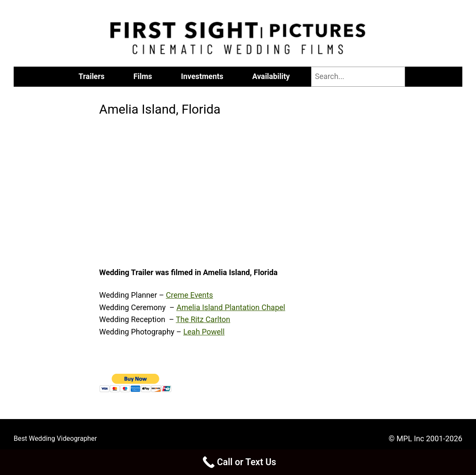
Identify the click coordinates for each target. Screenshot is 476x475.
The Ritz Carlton (203, 319)
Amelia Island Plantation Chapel (231, 307)
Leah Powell (204, 332)
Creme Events (189, 295)
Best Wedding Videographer (55, 438)
